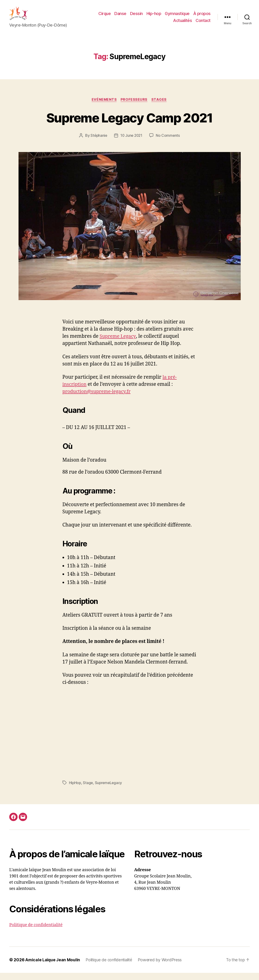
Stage (88, 790)
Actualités (183, 24)
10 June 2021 (131, 143)
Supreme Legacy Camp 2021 (129, 124)
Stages (160, 107)
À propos (202, 17)
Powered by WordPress (164, 967)
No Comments (169, 143)
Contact (203, 24)
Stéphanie (98, 143)
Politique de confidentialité (36, 932)
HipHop (75, 790)
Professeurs (135, 107)
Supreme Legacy (118, 344)
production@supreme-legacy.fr (98, 399)
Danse (120, 17)
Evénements (104, 107)
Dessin (136, 17)
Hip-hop (154, 17)
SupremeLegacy (109, 790)
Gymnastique (177, 17)
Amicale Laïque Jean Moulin (53, 967)
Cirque (105, 17)
